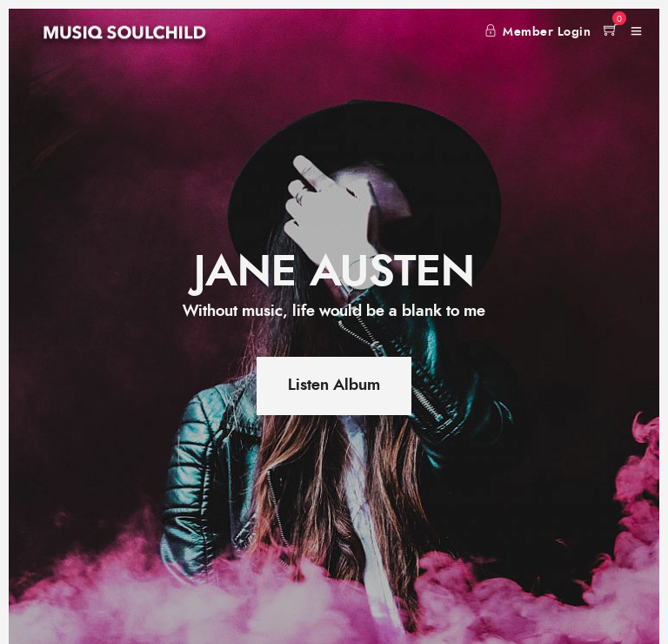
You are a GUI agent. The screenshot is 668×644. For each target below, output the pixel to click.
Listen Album (334, 386)
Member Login (538, 32)
